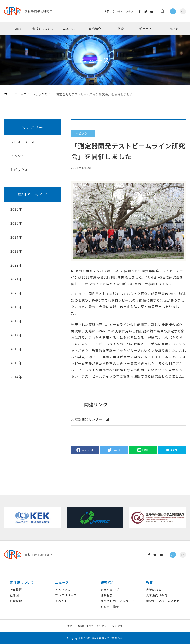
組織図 (14, 595)
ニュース (69, 29)
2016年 (16, 349)
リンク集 (117, 626)
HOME (17, 29)
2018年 (16, 321)
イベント (61, 601)
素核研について (43, 29)
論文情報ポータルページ (117, 601)
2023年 (16, 251)
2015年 (16, 363)
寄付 (70, 626)
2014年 (16, 377)
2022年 (16, 265)
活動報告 (107, 595)
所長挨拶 (16, 590)
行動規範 (16, 601)
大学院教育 (154, 590)
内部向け (173, 29)
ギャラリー (147, 29)
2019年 (16, 307)
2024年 (16, 237)
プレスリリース (66, 595)
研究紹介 (95, 29)
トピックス (63, 590)
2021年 (16, 279)
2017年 (16, 335)
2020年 (16, 293)
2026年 (16, 209)
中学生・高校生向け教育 (163, 601)
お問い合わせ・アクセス (119, 11)
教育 (121, 29)
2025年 (16, 223)
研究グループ (110, 590)
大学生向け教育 (157, 595)
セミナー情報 (110, 607)
